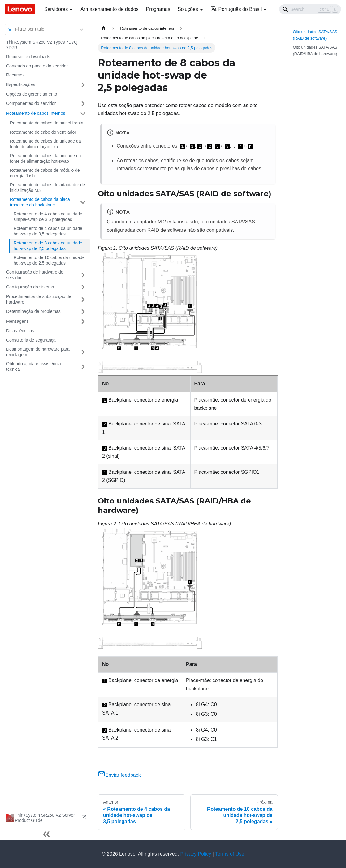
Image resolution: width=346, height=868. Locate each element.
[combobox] (16, 29)
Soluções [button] (188, 9)
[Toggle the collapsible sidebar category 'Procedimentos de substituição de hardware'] (83, 299)
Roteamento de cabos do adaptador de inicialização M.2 (48, 188)
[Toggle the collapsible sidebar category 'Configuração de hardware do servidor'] (83, 275)
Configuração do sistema (30, 287)
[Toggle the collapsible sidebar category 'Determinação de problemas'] (83, 312)
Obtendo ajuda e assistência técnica (34, 366)
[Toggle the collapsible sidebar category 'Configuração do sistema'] (83, 287)
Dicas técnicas (20, 331)
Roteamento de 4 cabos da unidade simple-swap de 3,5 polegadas (48, 217)
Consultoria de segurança (31, 340)
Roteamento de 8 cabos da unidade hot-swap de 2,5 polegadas (48, 246)
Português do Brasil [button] (236, 9)
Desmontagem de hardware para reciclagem (38, 352)
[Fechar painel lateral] (46, 834)
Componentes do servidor (31, 103)
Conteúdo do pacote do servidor (37, 66)
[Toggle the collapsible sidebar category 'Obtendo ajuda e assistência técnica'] (83, 367)
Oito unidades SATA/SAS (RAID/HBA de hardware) (315, 50)
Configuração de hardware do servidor (35, 275)
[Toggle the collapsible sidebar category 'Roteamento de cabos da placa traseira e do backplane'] (83, 202)
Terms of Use (230, 854)
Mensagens (17, 321)
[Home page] (104, 28)
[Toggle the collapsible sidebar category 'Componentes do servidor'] (83, 104)
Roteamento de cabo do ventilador (43, 132)
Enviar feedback (119, 775)
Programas (158, 9)
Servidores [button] (56, 9)
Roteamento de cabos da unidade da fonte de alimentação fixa (45, 144)
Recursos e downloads (28, 57)
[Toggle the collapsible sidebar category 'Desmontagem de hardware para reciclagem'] (83, 352)
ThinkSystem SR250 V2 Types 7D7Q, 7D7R (42, 45)
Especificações (21, 84)
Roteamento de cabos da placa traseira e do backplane (40, 202)
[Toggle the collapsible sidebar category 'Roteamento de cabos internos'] (83, 114)
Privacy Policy (196, 854)
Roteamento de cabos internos (36, 113)
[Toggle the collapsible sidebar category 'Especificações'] (83, 85)
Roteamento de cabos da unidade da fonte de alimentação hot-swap (45, 158)
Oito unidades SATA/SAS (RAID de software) (315, 35)
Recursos (15, 75)
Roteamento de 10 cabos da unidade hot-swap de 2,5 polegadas (49, 260)
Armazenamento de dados (110, 9)
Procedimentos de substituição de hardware (39, 299)
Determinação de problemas (33, 311)
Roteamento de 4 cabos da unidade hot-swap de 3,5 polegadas (48, 231)
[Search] (310, 9)
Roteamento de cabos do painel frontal (47, 123)
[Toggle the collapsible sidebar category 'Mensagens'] (83, 322)
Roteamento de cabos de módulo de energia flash (45, 173)
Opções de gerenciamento (32, 94)
